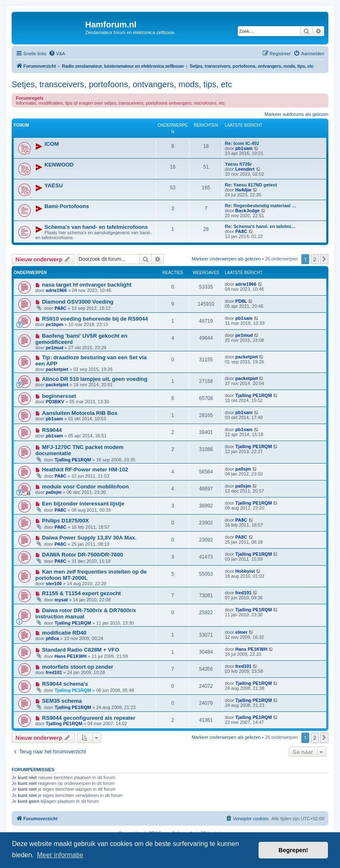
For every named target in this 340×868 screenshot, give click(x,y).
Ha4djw (243, 190)
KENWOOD (59, 165)
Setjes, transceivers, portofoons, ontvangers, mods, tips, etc (122, 84)
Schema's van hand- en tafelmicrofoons (96, 227)
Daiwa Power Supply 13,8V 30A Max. (89, 538)
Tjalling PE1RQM (254, 395)
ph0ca (52, 638)
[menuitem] (57, 54)
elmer (241, 632)
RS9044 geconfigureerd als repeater (89, 718)
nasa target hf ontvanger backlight (87, 285)
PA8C (241, 231)
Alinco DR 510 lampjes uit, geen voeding (95, 379)
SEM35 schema (62, 701)
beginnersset (59, 396)
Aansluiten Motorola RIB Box (80, 413)
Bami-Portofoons (67, 206)
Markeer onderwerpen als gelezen (226, 259)
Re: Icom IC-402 (242, 143)
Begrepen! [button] (293, 850)
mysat (61, 600)
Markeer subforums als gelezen (297, 114)
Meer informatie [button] (60, 855)
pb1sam (244, 148)
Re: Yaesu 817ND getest (251, 185)
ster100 (54, 584)
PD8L (241, 301)
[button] (324, 259)
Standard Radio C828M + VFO (81, 650)
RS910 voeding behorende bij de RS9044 (95, 319)
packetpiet (57, 369)
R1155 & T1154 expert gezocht (81, 593)
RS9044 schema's (65, 684)
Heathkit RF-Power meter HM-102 (85, 470)
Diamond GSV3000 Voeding (78, 302)
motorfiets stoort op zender (78, 667)
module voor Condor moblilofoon (85, 487)
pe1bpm (54, 324)
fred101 (243, 593)
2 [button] (315, 259)
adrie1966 (56, 290)
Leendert (245, 169)
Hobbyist (245, 571)
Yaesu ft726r (238, 164)
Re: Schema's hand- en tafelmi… (260, 226)
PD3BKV (55, 402)
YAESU (54, 185)
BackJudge (248, 211)
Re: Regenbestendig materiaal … (261, 206)
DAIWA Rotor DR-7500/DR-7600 (83, 555)
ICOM (52, 144)
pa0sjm (243, 469)
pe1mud (54, 348)
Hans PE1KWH (70, 656)
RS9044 (52, 430)
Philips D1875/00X (65, 521)
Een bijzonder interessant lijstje (83, 504)
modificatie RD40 (64, 633)
